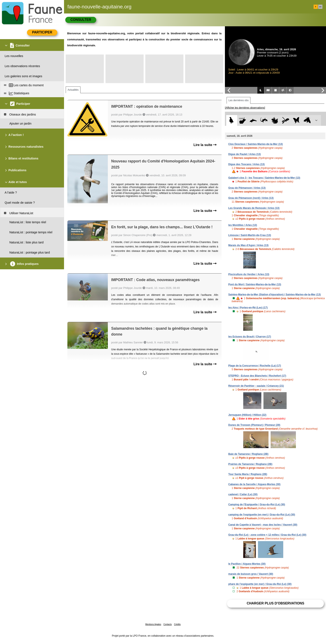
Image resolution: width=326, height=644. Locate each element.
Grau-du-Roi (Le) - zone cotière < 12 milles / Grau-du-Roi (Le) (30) (267, 535)
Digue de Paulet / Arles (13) (244, 154)
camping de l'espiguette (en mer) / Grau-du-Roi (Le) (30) (262, 515)
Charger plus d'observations (275, 603)
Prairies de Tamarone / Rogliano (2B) (250, 464)
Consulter (81, 20)
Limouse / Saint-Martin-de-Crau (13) (250, 235)
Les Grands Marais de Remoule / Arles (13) (254, 208)
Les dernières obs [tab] (238, 100)
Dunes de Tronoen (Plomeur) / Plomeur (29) (254, 425)
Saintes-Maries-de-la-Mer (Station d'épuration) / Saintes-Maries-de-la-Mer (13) (275, 295)
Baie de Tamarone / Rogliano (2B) (248, 454)
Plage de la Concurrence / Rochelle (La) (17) (255, 366)
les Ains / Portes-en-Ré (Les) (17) (248, 308)
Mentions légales (153, 624)
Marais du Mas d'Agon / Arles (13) (248, 245)
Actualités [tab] (73, 90)
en (320, 7)
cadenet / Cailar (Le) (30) (243, 494)
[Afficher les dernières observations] (245, 108)
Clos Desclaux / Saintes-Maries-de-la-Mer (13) (256, 144)
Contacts (168, 624)
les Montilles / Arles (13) (243, 225)
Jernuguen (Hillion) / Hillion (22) (247, 415)
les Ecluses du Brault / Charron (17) (250, 337)
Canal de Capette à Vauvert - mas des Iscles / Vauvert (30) (263, 525)
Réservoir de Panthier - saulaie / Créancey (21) (256, 386)
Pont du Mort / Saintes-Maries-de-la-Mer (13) (255, 284)
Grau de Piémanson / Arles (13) (247, 188)
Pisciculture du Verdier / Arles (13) (249, 274)
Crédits (177, 624)
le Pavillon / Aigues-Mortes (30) (247, 564)
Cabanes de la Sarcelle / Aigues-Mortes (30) (254, 484)
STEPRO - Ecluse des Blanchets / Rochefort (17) (257, 376)
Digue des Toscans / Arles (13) (247, 164)
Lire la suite (205, 145)
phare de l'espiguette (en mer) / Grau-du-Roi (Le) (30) (260, 584)
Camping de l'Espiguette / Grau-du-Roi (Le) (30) (257, 505)
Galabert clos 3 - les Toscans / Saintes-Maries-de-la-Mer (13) (264, 178)
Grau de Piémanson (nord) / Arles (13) (251, 198)
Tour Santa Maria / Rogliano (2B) (248, 474)
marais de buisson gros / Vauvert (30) (251, 574)
